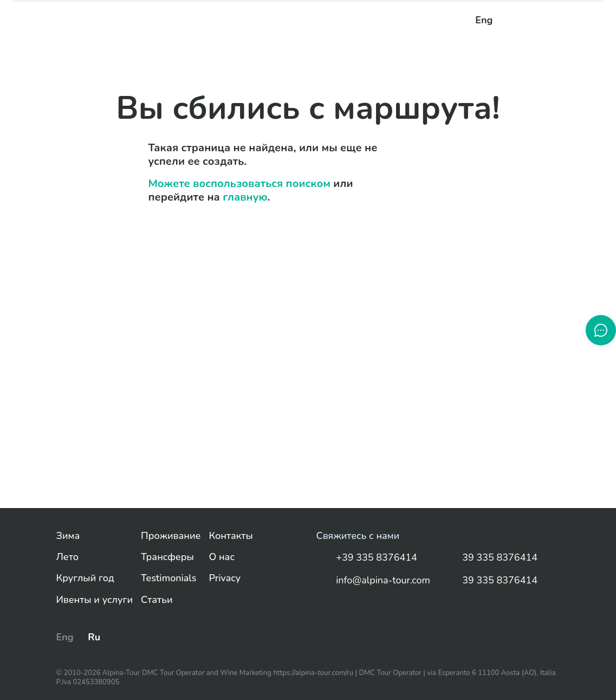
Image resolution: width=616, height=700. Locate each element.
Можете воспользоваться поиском (239, 184)
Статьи (157, 600)
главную (245, 197)
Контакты (231, 536)
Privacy (225, 578)
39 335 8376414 (490, 558)
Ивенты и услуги (95, 600)
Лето (68, 557)
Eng (484, 20)
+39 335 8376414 (367, 558)
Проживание (171, 536)
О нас (222, 557)
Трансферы (167, 557)
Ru (94, 637)
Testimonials (168, 578)
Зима (68, 536)
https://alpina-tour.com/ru (314, 673)
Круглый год (85, 578)
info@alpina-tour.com (373, 581)
